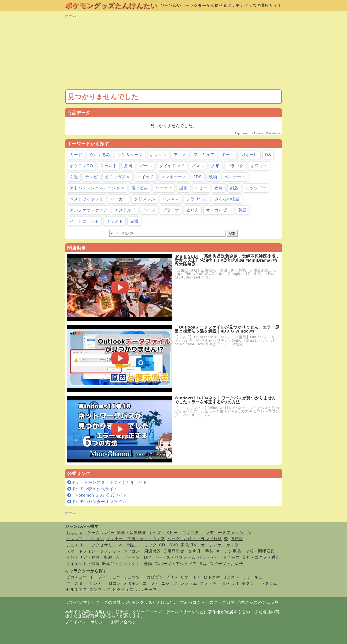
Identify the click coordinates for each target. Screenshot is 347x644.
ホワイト (259, 166)
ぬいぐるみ (100, 155)
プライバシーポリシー (86, 622)
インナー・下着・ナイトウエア (136, 539)
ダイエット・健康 (83, 564)
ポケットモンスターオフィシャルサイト (107, 482)
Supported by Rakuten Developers (258, 133)
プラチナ (171, 210)
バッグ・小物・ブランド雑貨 (195, 539)
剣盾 (234, 188)
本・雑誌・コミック (138, 545)
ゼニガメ (231, 577)
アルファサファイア (89, 210)
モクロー (250, 583)
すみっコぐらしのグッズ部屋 (207, 602)
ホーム (71, 16)
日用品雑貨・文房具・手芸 (188, 551)
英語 (243, 210)
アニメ (180, 155)
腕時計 (237, 539)
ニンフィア (100, 590)
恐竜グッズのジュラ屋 (258, 602)
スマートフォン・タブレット (93, 551)
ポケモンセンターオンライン (97, 502)
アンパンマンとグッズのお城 (93, 602)
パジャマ (171, 199)
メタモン (132, 583)
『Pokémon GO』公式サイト (97, 495)
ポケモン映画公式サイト (93, 489)
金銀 (134, 221)
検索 (232, 233)
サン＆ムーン (130, 155)
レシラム (189, 583)
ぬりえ (193, 210)
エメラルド (125, 210)
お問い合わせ (124, 622)
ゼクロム (269, 583)
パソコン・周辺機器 (142, 551)
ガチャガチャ (118, 177)
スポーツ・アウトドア (176, 564)
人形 (216, 166)
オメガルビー (219, 210)
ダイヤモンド (172, 166)
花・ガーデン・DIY (133, 557)
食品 (203, 564)
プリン (172, 577)
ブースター (77, 583)
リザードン (191, 577)
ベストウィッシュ (87, 199)
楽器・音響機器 (132, 533)
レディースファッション (228, 533)
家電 (185, 545)
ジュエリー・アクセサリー (91, 545)
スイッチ (146, 177)
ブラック (235, 166)
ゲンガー (98, 583)
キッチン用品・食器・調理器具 (245, 551)
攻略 (219, 188)
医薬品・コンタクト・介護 (127, 564)
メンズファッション (85, 539)
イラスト (115, 221)
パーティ (164, 188)
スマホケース (174, 177)
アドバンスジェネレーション (97, 188)
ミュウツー (134, 577)
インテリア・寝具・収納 (89, 557)
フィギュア (204, 155)
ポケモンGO (81, 166)
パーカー (119, 199)
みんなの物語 (227, 199)
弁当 (128, 166)
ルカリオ (231, 583)
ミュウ (115, 577)
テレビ (92, 177)
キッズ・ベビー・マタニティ (176, 533)
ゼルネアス (77, 590)
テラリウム (197, 199)
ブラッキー (210, 583)
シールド (109, 166)
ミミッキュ (252, 577)
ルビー (201, 188)
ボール (228, 155)
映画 (213, 177)
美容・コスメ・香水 (261, 557)
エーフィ (151, 583)
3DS (198, 177)
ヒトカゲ (212, 577)
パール (146, 166)
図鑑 (74, 177)
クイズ (149, 210)
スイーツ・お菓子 (226, 564)
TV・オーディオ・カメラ (215, 545)
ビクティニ (123, 590)
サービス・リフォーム (175, 557)
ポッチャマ (146, 590)
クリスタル (145, 199)
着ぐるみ (140, 188)
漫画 (183, 188)
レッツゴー (256, 188)
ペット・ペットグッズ (219, 557)
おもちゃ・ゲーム (83, 533)
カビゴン (155, 577)
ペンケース (235, 177)
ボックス (158, 155)
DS (268, 155)
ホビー (108, 533)
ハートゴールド (84, 221)
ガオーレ (250, 155)
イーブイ (98, 577)
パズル (198, 166)
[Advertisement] (173, 54)
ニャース (170, 583)
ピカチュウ (77, 577)
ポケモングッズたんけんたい (111, 5)
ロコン (115, 583)
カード (76, 155)
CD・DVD (169, 545)
